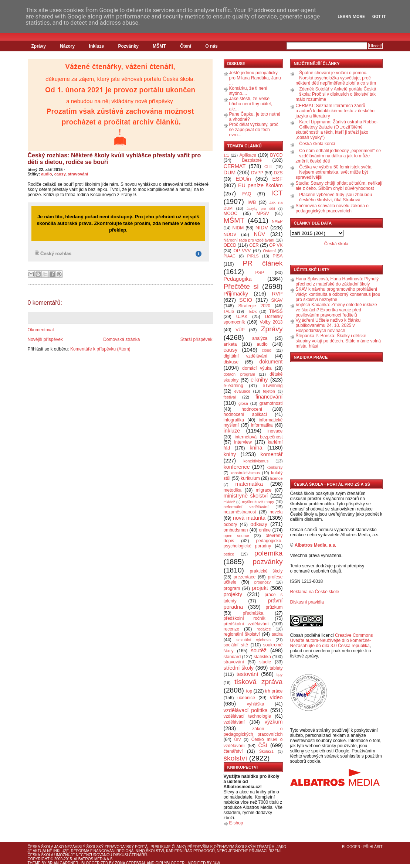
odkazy (259, 524)
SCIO (246, 300)
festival (230, 397)
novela (276, 512)
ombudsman (236, 530)
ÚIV (238, 739)
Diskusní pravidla (307, 602)
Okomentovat (41, 330)
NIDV (262, 228)
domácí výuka (257, 368)
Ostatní (269, 251)
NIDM (238, 228)
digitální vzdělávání (246, 356)
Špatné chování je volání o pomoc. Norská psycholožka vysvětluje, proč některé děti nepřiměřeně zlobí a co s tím (336, 78)
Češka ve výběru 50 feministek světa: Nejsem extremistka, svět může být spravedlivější (334, 172)
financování (269, 397)
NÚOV (230, 235)
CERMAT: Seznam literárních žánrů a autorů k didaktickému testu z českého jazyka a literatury (335, 111)
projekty (233, 594)
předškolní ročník (245, 618)
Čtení (186, 46)
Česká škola (336, 244)
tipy (280, 674)
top (249, 691)
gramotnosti (271, 403)
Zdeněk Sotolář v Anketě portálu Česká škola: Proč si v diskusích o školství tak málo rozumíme (336, 94)
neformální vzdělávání (246, 507)
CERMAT (235, 166)
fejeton (269, 391)
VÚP (240, 330)
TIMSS (276, 311)
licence (277, 478)
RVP (277, 294)
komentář (272, 454)
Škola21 (266, 751)
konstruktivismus (245, 473)
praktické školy (266, 571)
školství (236, 758)
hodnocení (252, 409)
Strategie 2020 (254, 306)
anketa (230, 344)
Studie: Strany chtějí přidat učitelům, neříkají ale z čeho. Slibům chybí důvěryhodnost (339, 186)
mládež (229, 502)
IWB (252, 202)
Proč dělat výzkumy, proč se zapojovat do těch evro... (254, 130)
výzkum (274, 722)
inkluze (232, 431)
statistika (262, 657)
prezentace (245, 577)
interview (243, 442)
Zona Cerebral (131, 863)
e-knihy (259, 380)
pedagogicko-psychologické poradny (253, 543)
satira (277, 634)
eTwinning (272, 386)
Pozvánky (128, 46)
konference (237, 467)
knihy (230, 454)
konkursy (275, 467)
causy (60, 174)
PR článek (262, 263)
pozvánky (267, 562)
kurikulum (250, 478)
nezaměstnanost (240, 512)
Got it (379, 17)
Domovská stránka (121, 339)
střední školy (239, 668)
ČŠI (263, 745)
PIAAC (230, 256)
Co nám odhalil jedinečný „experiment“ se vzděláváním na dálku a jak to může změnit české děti (338, 156)
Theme (34, 863)
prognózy (262, 582)
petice (229, 554)
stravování (78, 174)
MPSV (263, 213)
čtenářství (233, 751)
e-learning (233, 386)
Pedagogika (238, 279)
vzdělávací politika (246, 710)
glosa (243, 403)
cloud (267, 350)
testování (247, 674)
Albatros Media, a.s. (316, 545)
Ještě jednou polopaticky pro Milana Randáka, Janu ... (255, 78)
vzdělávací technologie (247, 716)
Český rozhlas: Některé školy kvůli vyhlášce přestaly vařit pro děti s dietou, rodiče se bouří (114, 159)
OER (254, 245)
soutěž (259, 650)
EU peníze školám (260, 185)
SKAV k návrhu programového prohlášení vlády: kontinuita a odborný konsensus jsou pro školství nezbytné (338, 294)
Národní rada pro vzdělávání (249, 240)
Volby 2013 (271, 322)
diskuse (231, 362)
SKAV (277, 300)
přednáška (253, 613)
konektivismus (256, 461)
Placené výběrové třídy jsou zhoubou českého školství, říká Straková (336, 197)
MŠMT (159, 46)
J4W (216, 863)
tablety (276, 668)
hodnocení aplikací (245, 414)
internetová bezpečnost (259, 437)
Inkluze (97, 46)
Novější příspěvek (45, 339)
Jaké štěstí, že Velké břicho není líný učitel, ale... (251, 104)
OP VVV (242, 251)
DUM (230, 172)
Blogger (351, 847)
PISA (277, 256)
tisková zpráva (258, 682)
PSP (260, 273)
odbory (231, 524)
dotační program (240, 374)
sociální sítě (236, 645)
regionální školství (242, 634)
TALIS (229, 311)
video (276, 697)
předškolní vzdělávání (246, 624)
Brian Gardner (63, 863)
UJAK (242, 317)
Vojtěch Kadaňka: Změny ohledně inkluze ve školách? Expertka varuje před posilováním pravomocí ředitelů (336, 310)
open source (236, 536)
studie (265, 662)
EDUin (243, 179)
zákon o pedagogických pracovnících (253, 732)
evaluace (242, 391)
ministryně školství (246, 496)
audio (46, 174)
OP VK (276, 245)
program (232, 588)
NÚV (260, 234)
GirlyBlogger (170, 863)
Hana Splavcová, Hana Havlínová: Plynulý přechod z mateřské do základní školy (337, 281)
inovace (275, 431)
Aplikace (248, 155)
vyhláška (256, 704)
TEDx (252, 311)
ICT (277, 193)
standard (232, 657)
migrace (264, 490)
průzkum (274, 607)
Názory (67, 46)
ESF (278, 179)
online (265, 530)
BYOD (277, 155)
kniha (256, 448)
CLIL (269, 167)
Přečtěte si (241, 286)
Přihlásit (373, 847)
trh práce (274, 691)
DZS (278, 173)
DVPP (257, 173)
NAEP (277, 221)
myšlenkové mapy (258, 502)
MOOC (231, 213)
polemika (269, 553)
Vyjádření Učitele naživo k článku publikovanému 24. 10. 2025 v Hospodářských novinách (328, 325)
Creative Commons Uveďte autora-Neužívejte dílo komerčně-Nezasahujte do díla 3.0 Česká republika (332, 640)
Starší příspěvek (196, 339)
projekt (260, 588)
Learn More (351, 17)
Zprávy (39, 46)
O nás (211, 46)
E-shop (236, 823)
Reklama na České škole (315, 592)
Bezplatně (252, 160)
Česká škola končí (317, 144)
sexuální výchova (253, 640)
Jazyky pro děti (261, 209)
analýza (260, 338)
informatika (262, 425)
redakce (264, 629)
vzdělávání (234, 722)
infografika (234, 420)
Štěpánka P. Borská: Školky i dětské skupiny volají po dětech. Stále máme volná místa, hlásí (338, 341)
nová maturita (249, 518)
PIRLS (253, 256)
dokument (271, 362)
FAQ (247, 194)
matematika (249, 484)
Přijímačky (236, 294)
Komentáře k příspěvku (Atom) (100, 349)
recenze (232, 629)
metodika (233, 490)
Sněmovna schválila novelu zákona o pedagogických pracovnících (332, 208)
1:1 (226, 155)
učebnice (246, 698)
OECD (230, 245)
